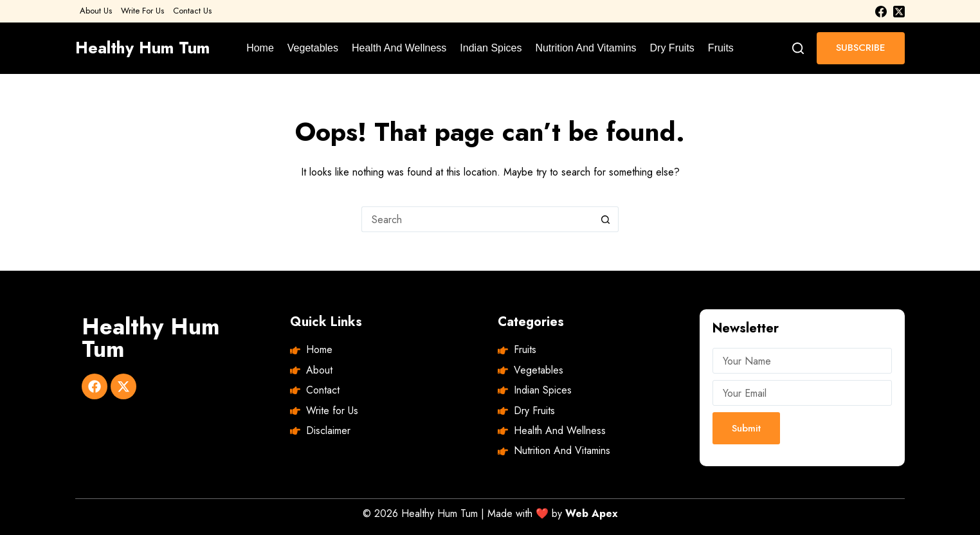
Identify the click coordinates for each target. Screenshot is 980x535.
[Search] (798, 48)
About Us (96, 11)
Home (260, 48)
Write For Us (142, 11)
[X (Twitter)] (899, 12)
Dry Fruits (672, 48)
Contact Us (192, 11)
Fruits (721, 48)
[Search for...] (477, 219)
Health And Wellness (399, 48)
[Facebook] (881, 12)
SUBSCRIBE (861, 48)
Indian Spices (491, 48)
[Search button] (606, 219)
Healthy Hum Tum (142, 48)
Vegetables (313, 48)
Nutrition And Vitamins (585, 48)
